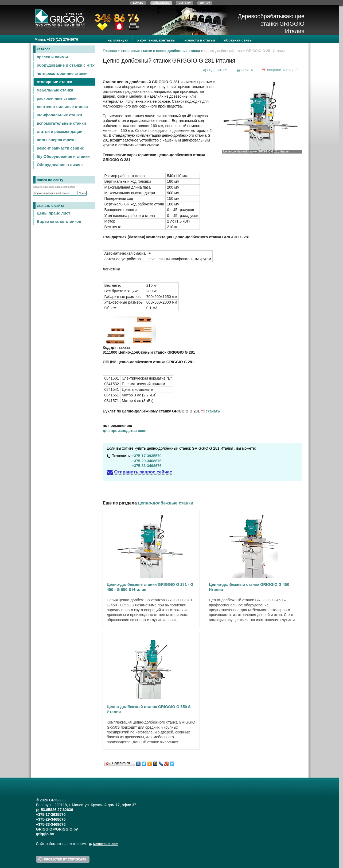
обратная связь (238, 40)
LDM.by (138, 3)
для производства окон (125, 431)
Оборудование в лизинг (60, 165)
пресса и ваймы (52, 57)
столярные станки (55, 82)
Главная (110, 51)
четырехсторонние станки (62, 74)
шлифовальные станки (60, 115)
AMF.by (205, 3)
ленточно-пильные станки (62, 107)
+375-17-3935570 (147, 456)
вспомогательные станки (61, 123)
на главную (118, 40)
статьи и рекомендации (60, 132)
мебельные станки (55, 90)
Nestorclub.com (106, 844)
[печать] (245, 70)
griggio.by (45, 834)
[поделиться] (215, 70)
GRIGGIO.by (161, 3)
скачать (213, 411)
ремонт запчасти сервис (61, 148)
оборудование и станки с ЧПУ (66, 65)
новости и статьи (200, 40)
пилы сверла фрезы (57, 140)
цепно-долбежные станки (178, 51)
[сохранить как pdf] (280, 70)
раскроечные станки (57, 98)
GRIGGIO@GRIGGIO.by (57, 829)
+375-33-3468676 (147, 466)
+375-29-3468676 (147, 461)
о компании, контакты (156, 40)
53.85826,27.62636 (57, 810)
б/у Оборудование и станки (63, 156)
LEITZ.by (185, 3)
